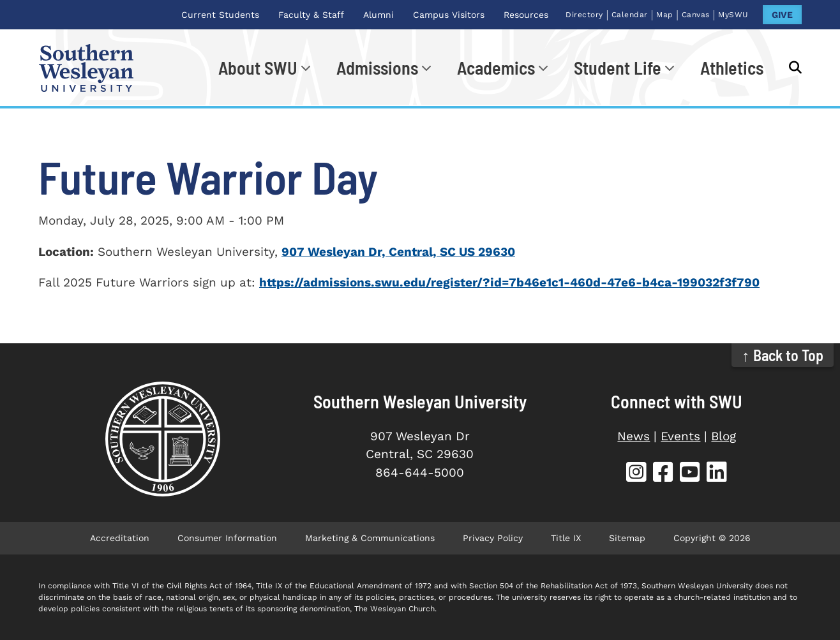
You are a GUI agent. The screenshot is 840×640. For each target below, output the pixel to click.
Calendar (630, 15)
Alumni (379, 15)
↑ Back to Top (783, 355)
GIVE (782, 15)
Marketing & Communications (370, 538)
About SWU (258, 68)
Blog (724, 436)
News (634, 436)
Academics (496, 68)
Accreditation (120, 538)
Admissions (377, 68)
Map (665, 15)
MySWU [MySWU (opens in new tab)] (733, 15)
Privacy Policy (493, 538)
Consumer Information (227, 538)
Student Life (618, 68)
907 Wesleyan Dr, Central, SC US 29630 (398, 252)
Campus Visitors (449, 15)
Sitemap (627, 538)
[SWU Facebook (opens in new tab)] (663, 474)
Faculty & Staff (311, 15)
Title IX (566, 538)
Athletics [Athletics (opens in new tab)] (732, 68)
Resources (526, 15)
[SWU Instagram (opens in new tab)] (636, 474)
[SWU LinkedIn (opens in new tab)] (717, 474)
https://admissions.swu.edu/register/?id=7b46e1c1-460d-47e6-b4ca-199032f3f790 (509, 282)
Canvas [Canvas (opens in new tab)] (696, 15)
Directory (584, 15)
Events (680, 436)
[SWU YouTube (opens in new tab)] (690, 474)
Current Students (220, 15)
